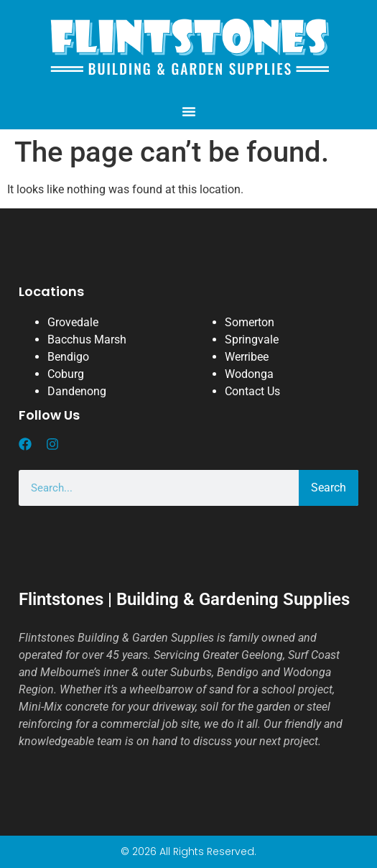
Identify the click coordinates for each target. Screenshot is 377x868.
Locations (51, 291)
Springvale (252, 340)
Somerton (250, 322)
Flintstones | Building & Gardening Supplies (184, 599)
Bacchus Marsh (87, 340)
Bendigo (68, 357)
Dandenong (77, 391)
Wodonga (249, 374)
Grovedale (73, 322)
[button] (189, 111)
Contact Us (252, 391)
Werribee (247, 357)
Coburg (66, 374)
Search (329, 488)
